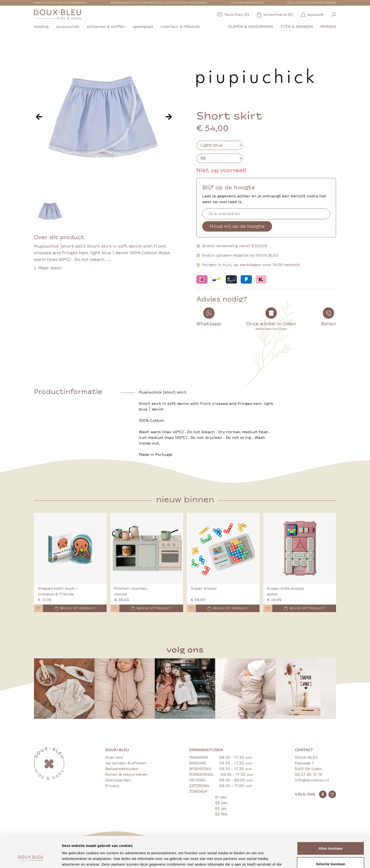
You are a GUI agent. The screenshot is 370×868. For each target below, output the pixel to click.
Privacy (112, 786)
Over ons (114, 758)
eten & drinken (297, 27)
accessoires (68, 27)
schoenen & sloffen (106, 27)
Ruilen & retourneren (126, 775)
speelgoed (143, 27)
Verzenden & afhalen (126, 763)
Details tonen (255, 859)
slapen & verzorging (251, 27)
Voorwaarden (118, 780)
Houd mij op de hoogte (237, 226)
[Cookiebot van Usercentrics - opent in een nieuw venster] (31, 859)
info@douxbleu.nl (312, 780)
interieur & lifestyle (180, 27)
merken (328, 27)
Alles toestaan (330, 822)
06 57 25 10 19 (308, 775)
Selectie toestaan (331, 837)
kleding (41, 27)
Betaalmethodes (122, 769)
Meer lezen (48, 268)
